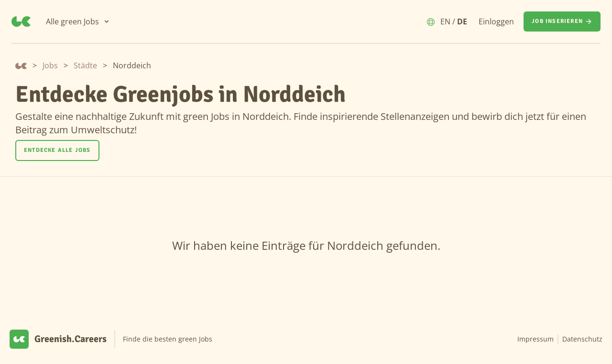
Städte (85, 65)
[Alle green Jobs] (78, 21)
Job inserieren (562, 21)
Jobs (50, 65)
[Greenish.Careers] (21, 21)
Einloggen (496, 21)
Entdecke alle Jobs (57, 150)
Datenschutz (582, 339)
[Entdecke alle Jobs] (57, 150)
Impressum (535, 339)
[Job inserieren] (562, 21)
